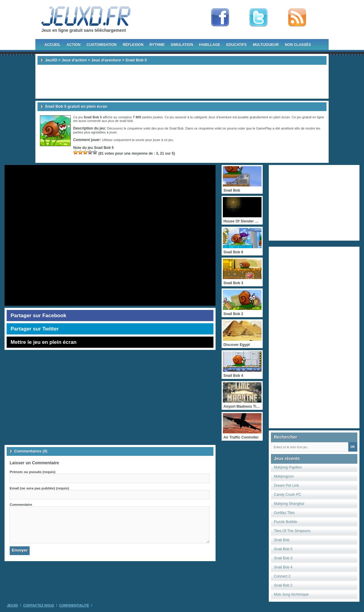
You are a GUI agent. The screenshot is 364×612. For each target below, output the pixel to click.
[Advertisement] (182, 82)
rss (297, 18)
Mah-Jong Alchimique (291, 594)
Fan (220, 18)
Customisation (102, 45)
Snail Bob (282, 540)
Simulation (182, 45)
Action (73, 45)
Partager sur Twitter (35, 329)
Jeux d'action (74, 60)
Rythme (157, 45)
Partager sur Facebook (38, 316)
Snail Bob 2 (283, 585)
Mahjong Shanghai (289, 504)
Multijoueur (266, 45)
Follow (258, 18)
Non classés (298, 45)
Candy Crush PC (288, 495)
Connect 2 (282, 576)
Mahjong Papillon (288, 467)
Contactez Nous (39, 605)
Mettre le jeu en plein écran (44, 342)
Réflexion (133, 45)
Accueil (52, 45)
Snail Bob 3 (283, 558)
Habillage (210, 45)
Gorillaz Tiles (284, 513)
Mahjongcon (284, 476)
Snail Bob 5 (283, 549)
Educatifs (237, 45)
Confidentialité (74, 605)
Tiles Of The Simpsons (292, 531)
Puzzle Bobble (286, 522)
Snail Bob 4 (283, 567)
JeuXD (51, 60)
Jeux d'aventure (106, 60)
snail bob (126, 121)
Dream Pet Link (286, 485)
